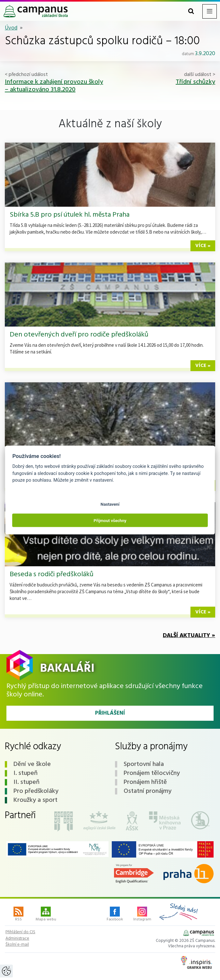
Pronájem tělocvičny (152, 773)
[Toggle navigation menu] (210, 11)
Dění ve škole (32, 764)
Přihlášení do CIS (20, 932)
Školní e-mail (17, 945)
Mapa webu (46, 915)
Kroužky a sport (35, 800)
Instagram (142, 915)
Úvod (11, 28)
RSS (18, 915)
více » (203, 246)
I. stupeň (26, 773)
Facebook (115, 915)
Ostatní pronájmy (148, 791)
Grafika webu (196, 963)
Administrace (17, 939)
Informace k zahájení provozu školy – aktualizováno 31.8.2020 (54, 86)
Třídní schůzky (195, 82)
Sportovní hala (144, 764)
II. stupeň (26, 782)
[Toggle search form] (191, 11)
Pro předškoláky (36, 791)
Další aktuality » (189, 636)
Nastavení (110, 504)
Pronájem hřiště (145, 782)
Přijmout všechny (110, 520)
